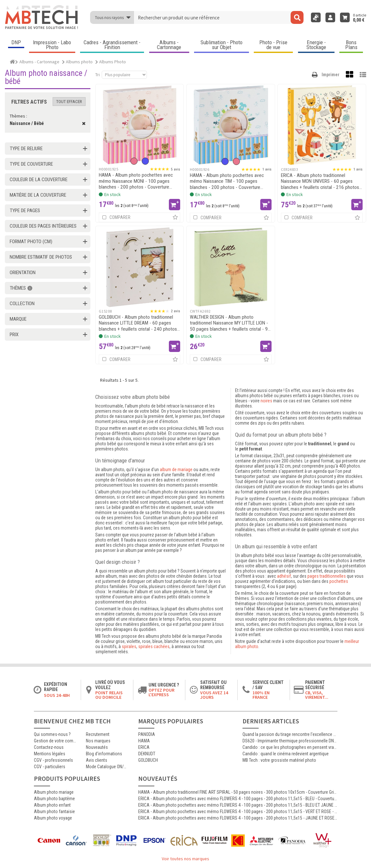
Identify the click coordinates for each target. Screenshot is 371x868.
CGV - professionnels (53, 760)
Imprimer (330, 75)
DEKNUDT (147, 754)
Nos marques (98, 741)
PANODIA (147, 734)
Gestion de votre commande (55, 741)
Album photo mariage (54, 792)
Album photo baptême (54, 799)
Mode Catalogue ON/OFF (107, 767)
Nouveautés (97, 747)
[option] (134, 161)
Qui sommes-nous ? (52, 734)
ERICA (144, 747)
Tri (98, 75)
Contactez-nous (49, 747)
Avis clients (97, 760)
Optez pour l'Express (161, 692)
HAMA (144, 741)
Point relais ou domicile (109, 695)
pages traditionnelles (327, 576)
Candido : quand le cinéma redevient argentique (286, 754)
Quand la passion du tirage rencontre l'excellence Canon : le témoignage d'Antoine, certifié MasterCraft (290, 734)
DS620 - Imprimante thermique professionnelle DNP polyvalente (290, 741)
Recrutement (98, 734)
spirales (129, 646)
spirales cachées (154, 646)
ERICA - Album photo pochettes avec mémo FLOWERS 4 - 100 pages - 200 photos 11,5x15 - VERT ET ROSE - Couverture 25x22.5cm (238, 811)
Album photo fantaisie (54, 811)
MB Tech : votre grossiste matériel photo (279, 760)
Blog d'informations (104, 754)
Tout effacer (69, 102)
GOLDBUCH (148, 760)
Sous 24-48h (57, 695)
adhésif (284, 576)
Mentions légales (50, 754)
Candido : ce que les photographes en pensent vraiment (290, 747)
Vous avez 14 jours (214, 695)
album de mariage (176, 470)
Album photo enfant (52, 805)
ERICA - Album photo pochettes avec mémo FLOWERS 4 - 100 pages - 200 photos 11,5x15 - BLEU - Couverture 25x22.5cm (238, 799)
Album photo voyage (53, 818)
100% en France (261, 695)
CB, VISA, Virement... (317, 695)
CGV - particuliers (50, 767)
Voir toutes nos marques (185, 859)
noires (266, 401)
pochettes (339, 581)
